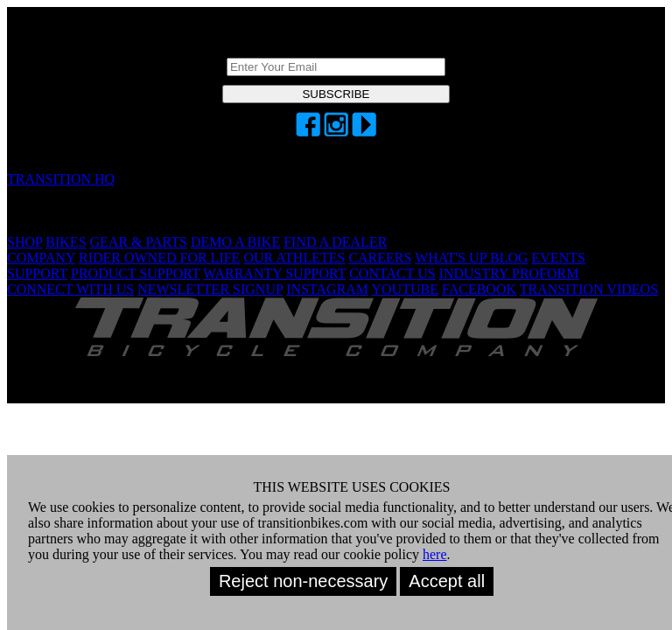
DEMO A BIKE (235, 242)
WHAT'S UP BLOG (471, 258)
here (435, 554)
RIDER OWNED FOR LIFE (159, 258)
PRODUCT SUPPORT (135, 273)
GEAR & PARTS (139, 242)
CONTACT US (392, 273)
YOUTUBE (405, 289)
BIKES (66, 242)
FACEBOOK (479, 289)
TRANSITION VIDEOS (589, 289)
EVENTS (559, 258)
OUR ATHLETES (294, 258)
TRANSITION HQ (61, 179)
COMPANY (41, 258)
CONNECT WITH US (70, 289)
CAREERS (380, 258)
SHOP (24, 242)
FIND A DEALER (335, 242)
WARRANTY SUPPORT (274, 273)
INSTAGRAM (327, 289)
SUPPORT (37, 273)
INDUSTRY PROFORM (509, 273)
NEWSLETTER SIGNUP (210, 289)
